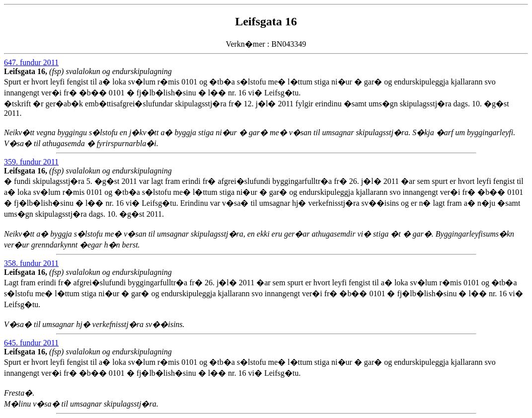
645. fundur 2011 (31, 343)
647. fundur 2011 (31, 62)
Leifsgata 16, (27, 71)
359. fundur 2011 (31, 162)
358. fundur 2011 (31, 263)
